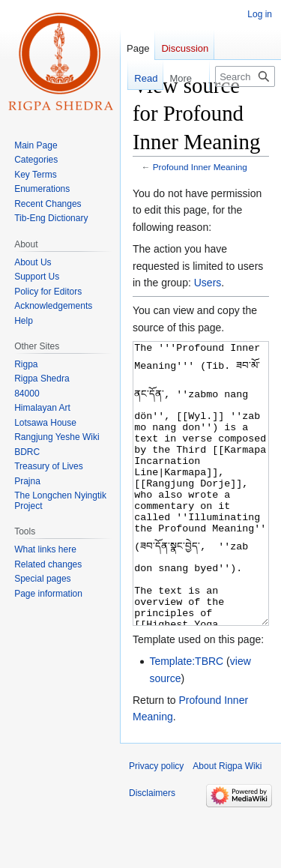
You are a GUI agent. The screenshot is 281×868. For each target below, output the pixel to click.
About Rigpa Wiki (227, 822)
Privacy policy (156, 822)
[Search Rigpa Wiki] (245, 76)
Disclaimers (152, 849)
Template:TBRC (186, 717)
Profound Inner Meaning (200, 167)
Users (208, 283)
